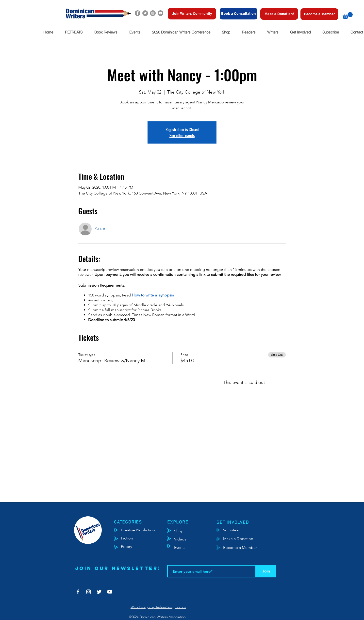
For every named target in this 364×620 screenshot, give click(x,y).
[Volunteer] (234, 530)
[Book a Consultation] (239, 14)
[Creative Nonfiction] (144, 530)
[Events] (194, 548)
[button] (348, 15)
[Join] (266, 571)
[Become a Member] (319, 14)
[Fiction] (131, 538)
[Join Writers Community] (192, 14)
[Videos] (184, 539)
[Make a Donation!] (279, 14)
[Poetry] (131, 547)
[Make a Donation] (244, 539)
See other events (182, 135)
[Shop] (186, 531)
